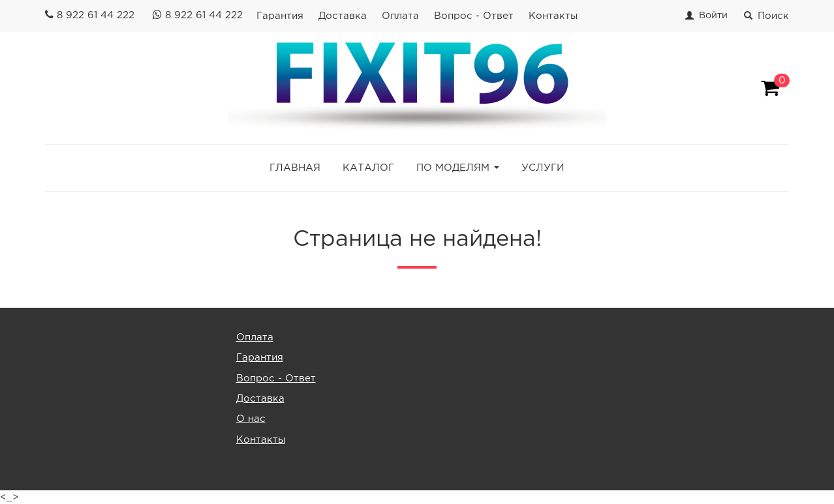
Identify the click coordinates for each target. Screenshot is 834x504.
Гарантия (280, 16)
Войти (713, 16)
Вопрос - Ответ (474, 16)
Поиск (766, 16)
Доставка (343, 16)
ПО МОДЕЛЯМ (453, 168)
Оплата (400, 16)
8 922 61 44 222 (96, 15)
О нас (251, 419)
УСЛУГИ (543, 168)
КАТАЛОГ (368, 168)
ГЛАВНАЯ (295, 168)
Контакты (553, 16)
